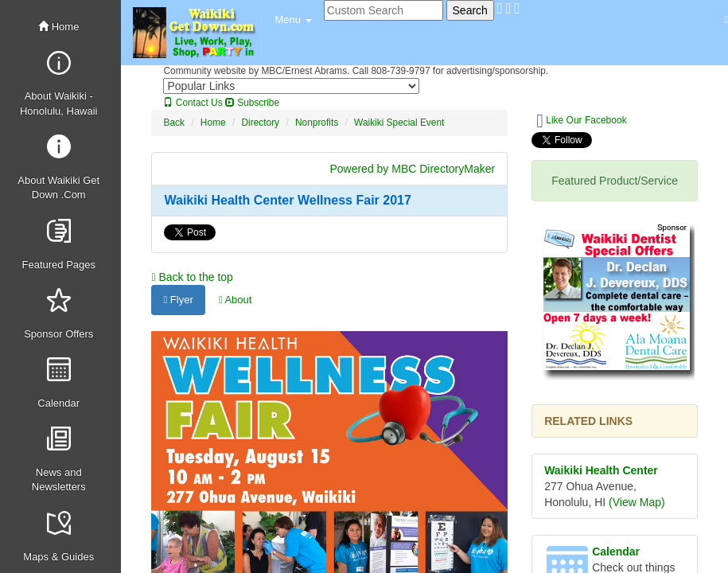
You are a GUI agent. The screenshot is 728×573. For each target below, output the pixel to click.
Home (58, 27)
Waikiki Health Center (601, 470)
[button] (293, 20)
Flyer (178, 300)
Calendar (616, 552)
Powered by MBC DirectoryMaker (412, 169)
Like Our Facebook (581, 121)
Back (173, 123)
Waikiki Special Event (399, 123)
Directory (260, 123)
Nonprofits (317, 123)
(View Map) (637, 502)
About (236, 300)
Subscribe (252, 103)
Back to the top (192, 277)
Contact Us (193, 103)
